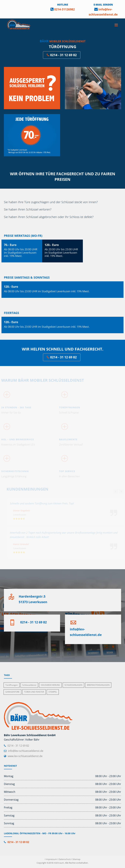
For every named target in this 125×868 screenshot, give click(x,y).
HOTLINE (63, 5)
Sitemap (76, 859)
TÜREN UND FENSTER (34, 692)
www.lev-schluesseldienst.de (25, 756)
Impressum (51, 859)
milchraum (59, 863)
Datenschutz (65, 859)
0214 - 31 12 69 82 (62, 55)
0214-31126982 (64, 9)
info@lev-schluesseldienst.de (26, 751)
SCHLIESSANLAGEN (73, 685)
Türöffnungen (12, 685)
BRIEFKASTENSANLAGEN (98, 685)
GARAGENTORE (12, 692)
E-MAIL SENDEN (103, 5)
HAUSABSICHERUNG (50, 685)
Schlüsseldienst (29, 685)
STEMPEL (53, 692)
